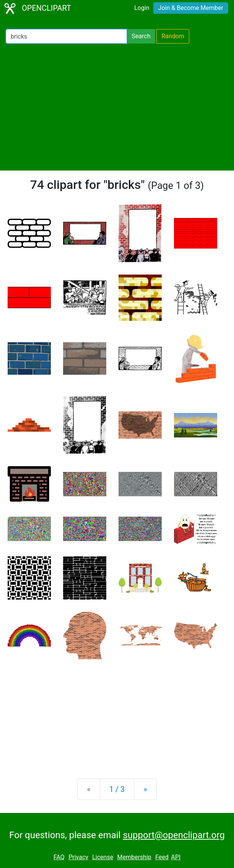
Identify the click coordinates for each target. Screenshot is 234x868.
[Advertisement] (117, 107)
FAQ (59, 857)
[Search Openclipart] (66, 36)
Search (141, 36)
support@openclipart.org (174, 835)
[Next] (145, 789)
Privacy (78, 857)
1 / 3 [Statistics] (117, 789)
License (103, 857)
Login (142, 8)
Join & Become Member (191, 8)
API (176, 857)
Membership (134, 857)
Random (173, 36)
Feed (162, 857)
